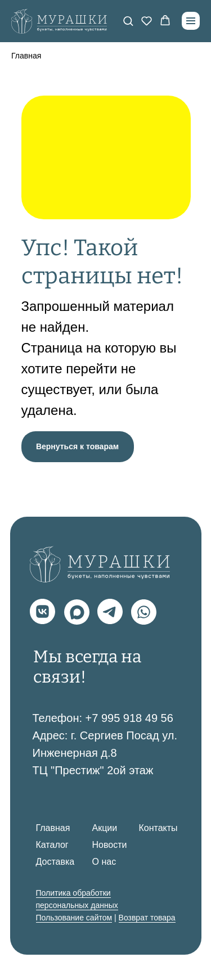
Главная (26, 56)
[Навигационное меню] (191, 21)
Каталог (52, 845)
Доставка (55, 862)
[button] (128, 21)
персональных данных (77, 905)
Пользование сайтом (74, 918)
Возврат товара (147, 918)
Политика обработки (73, 893)
